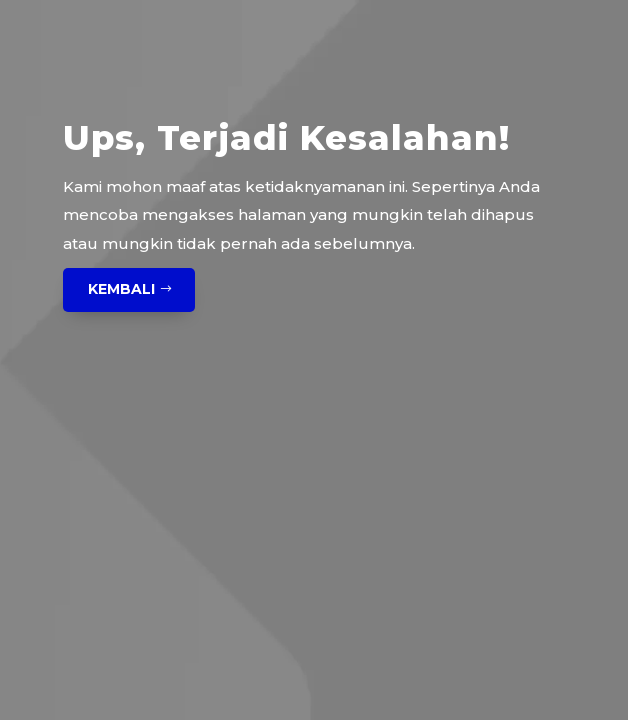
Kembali (121, 289)
